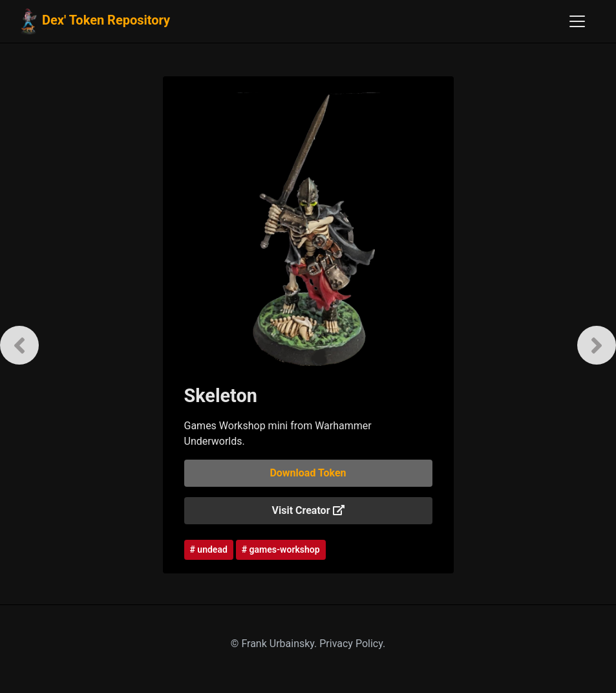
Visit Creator (308, 510)
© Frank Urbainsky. (275, 644)
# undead (209, 549)
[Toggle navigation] (577, 21)
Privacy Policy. (352, 644)
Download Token (308, 473)
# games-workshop (281, 549)
